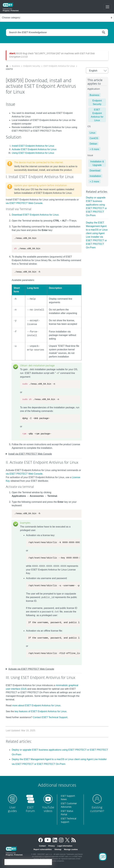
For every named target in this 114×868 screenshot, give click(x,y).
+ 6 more (94, 149)
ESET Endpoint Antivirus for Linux (59, 66)
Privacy (52, 846)
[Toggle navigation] (107, 7)
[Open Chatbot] (103, 857)
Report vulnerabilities (43, 849)
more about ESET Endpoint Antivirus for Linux (36, 705)
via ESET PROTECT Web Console (24, 203)
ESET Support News (68, 798)
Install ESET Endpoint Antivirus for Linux (33, 146)
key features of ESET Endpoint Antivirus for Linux (41, 711)
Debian (93, 144)
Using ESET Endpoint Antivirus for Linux (33, 153)
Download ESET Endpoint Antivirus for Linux (35, 215)
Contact (42, 846)
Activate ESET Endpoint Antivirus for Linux (34, 149)
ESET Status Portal (67, 813)
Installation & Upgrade (97, 163)
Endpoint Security (32, 66)
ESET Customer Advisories (69, 805)
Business (16, 66)
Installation (95, 176)
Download (95, 171)
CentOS (94, 138)
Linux (92, 133)
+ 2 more (94, 182)
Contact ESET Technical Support (50, 717)
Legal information (65, 846)
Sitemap (58, 849)
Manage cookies (71, 849)
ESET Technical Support (69, 820)
